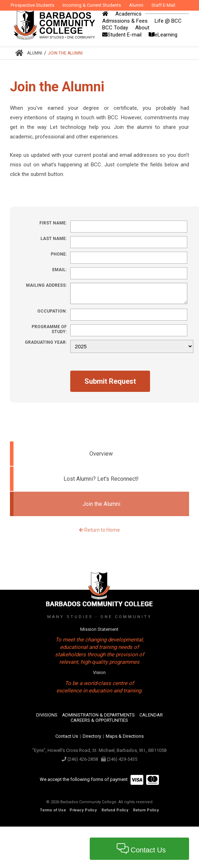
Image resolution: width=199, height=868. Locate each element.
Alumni (35, 53)
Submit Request (110, 381)
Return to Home (99, 530)
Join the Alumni (65, 53)
